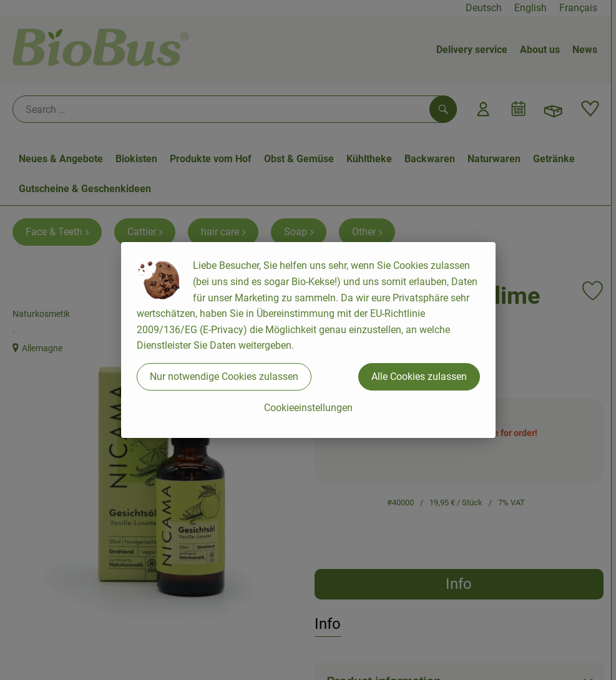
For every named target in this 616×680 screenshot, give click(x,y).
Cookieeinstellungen (308, 408)
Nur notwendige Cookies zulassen (224, 376)
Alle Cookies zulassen (419, 376)
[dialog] (308, 340)
